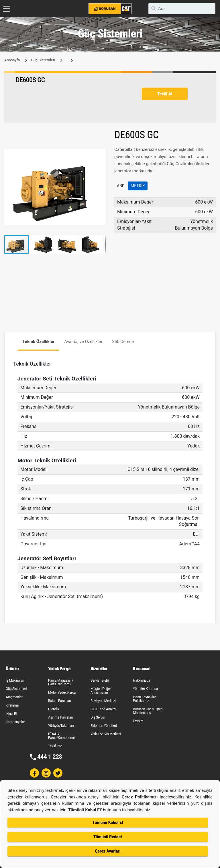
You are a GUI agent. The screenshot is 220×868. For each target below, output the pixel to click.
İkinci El (11, 714)
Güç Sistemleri (43, 60)
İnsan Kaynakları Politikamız (145, 699)
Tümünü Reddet (108, 837)
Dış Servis (98, 717)
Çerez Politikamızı (141, 797)
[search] (182, 9)
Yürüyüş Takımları (61, 726)
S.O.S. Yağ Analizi (103, 709)
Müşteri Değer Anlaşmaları (101, 691)
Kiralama (12, 705)
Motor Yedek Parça (62, 693)
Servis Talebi (100, 680)
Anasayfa (12, 60)
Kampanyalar (15, 722)
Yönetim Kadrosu (145, 689)
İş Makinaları (15, 680)
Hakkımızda (142, 680)
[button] (101, 154)
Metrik (138, 186)
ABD (121, 186)
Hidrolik (54, 709)
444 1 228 (50, 757)
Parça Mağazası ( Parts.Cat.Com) (61, 682)
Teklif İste (55, 746)
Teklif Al (165, 94)
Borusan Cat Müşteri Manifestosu (148, 711)
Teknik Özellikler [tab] (38, 342)
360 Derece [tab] (123, 342)
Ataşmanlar (14, 697)
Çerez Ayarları (108, 851)
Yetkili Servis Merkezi (106, 734)
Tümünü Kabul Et (108, 822)
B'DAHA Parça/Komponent (61, 736)
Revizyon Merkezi (103, 701)
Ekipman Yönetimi (104, 726)
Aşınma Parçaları (60, 717)
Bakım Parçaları (59, 701)
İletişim (138, 721)
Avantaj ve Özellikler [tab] (83, 342)
